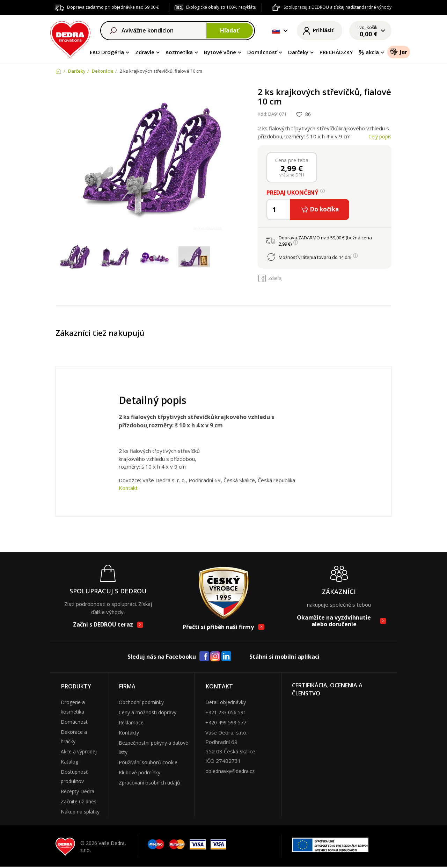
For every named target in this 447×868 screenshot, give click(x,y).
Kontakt (128, 488)
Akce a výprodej (79, 751)
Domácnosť (262, 52)
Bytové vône (220, 52)
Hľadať (229, 30)
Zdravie (145, 52)
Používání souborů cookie (148, 762)
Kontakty (129, 733)
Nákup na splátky (80, 812)
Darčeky (298, 52)
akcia (369, 52)
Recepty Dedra (78, 791)
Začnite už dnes (79, 801)
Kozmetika (179, 52)
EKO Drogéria (107, 52)
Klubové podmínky (140, 772)
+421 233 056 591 (226, 712)
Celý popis (380, 136)
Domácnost (74, 722)
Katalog (69, 762)
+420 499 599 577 (226, 722)
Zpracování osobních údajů (149, 783)
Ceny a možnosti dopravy (148, 712)
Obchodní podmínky (141, 702)
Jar (399, 52)
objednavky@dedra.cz (230, 771)
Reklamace (131, 722)
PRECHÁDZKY (336, 52)
